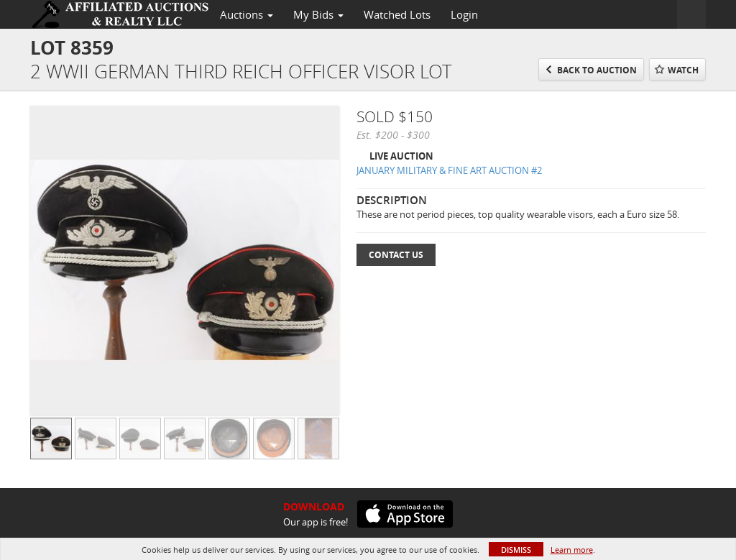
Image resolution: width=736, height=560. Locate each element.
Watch (683, 70)
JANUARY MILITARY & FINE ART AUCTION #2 (449, 170)
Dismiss (516, 550)
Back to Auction (597, 70)
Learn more (572, 550)
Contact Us (396, 255)
